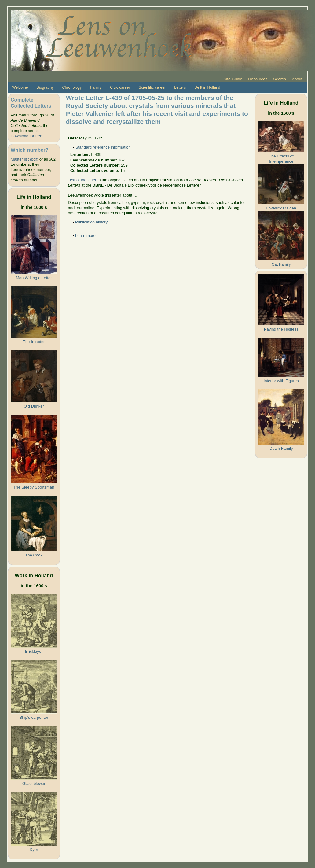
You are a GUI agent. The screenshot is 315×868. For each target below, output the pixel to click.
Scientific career (152, 87)
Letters (180, 87)
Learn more (85, 236)
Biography (45, 87)
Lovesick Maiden (281, 208)
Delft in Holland (207, 87)
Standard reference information (103, 147)
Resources (258, 79)
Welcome (20, 87)
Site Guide (233, 79)
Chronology (72, 87)
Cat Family (281, 264)
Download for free (26, 136)
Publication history (91, 222)
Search (280, 79)
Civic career (120, 87)
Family (96, 87)
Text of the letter (82, 180)
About (297, 79)
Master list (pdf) (24, 159)
